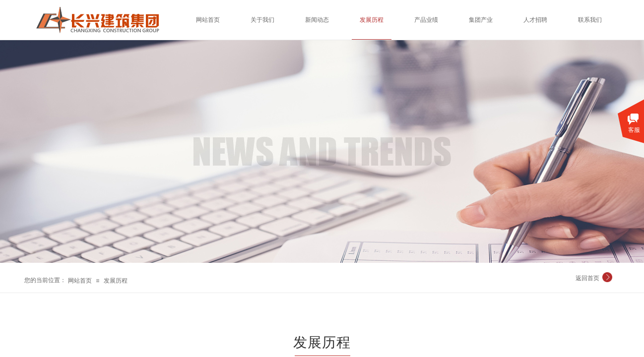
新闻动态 (317, 20)
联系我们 (590, 20)
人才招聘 (535, 20)
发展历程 (116, 281)
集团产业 (481, 20)
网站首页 (80, 281)
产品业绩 (426, 20)
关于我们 (262, 20)
